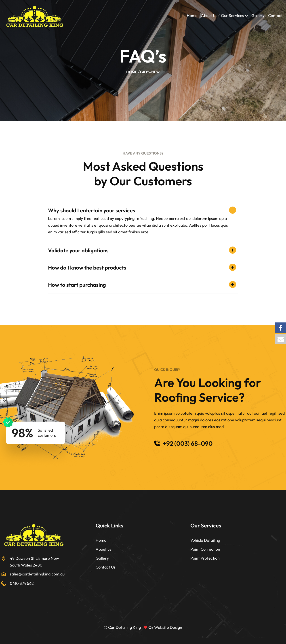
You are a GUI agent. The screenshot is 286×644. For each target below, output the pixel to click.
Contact (275, 16)
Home (192, 16)
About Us (209, 16)
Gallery (258, 16)
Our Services (232, 16)
